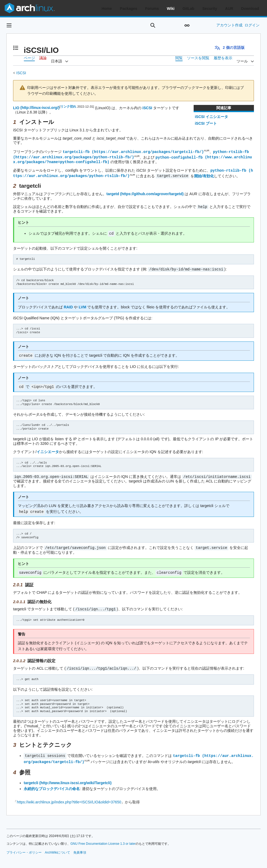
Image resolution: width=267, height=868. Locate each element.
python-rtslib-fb (231, 152)
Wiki (171, 9)
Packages (129, 9)
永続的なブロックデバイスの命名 (52, 784)
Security (210, 9)
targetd (113, 193)
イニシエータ (48, 449)
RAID (68, 305)
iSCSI (147, 108)
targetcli (31, 778)
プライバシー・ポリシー (24, 848)
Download (250, 9)
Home (107, 9)
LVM (83, 305)
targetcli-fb (76, 152)
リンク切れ (68, 106)
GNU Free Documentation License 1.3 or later (103, 839)
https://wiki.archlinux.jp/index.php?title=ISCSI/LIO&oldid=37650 (69, 797)
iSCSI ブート (206, 123)
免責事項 (80, 848)
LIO (16, 108)
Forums (152, 9)
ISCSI (21, 73)
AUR (229, 9)
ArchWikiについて (57, 848)
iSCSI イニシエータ (211, 117)
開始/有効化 (204, 175)
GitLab (188, 9)
